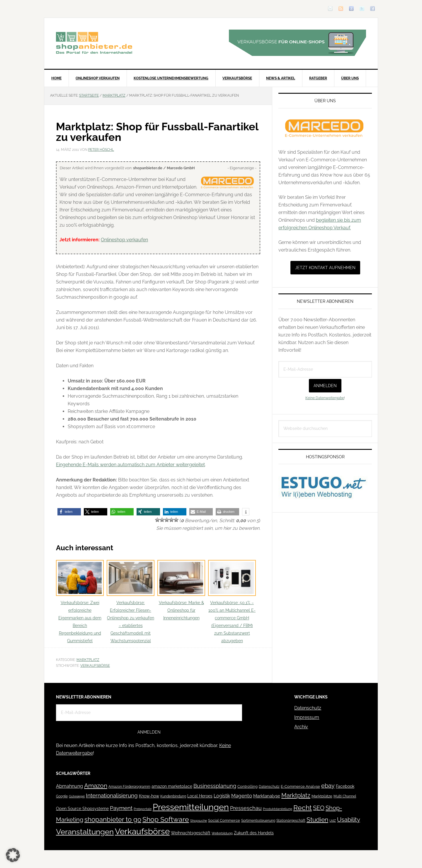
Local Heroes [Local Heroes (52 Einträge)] (200, 796)
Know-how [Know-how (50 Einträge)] (149, 796)
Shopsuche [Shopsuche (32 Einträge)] (199, 821)
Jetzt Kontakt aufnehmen (325, 268)
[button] (69, 512)
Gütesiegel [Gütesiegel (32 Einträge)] (77, 796)
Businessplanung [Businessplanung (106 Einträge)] (215, 786)
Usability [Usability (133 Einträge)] (349, 820)
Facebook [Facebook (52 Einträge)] (345, 786)
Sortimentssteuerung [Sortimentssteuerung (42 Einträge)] (258, 820)
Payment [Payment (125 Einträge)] (121, 808)
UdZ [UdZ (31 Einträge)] (333, 821)
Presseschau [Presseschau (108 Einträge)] (246, 808)
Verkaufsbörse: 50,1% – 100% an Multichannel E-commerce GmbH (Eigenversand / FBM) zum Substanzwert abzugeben (232, 602)
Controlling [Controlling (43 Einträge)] (247, 786)
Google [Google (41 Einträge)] (62, 796)
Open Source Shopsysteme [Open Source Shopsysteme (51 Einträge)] (82, 809)
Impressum (307, 717)
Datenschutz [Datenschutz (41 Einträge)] (269, 786)
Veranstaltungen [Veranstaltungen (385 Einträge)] (85, 832)
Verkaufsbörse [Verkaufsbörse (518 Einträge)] (142, 832)
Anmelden (325, 386)
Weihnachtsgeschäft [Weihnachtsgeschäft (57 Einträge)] (191, 833)
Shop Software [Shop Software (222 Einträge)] (166, 819)
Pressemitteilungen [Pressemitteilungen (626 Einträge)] (191, 807)
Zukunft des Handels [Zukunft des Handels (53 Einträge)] (254, 833)
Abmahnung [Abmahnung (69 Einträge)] (69, 786)
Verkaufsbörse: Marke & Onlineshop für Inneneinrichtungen (181, 590)
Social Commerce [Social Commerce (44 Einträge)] (224, 820)
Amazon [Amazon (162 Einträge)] (96, 786)
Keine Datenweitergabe (325, 398)
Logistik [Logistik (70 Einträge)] (222, 796)
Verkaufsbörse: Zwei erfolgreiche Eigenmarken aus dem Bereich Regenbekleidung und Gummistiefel (80, 602)
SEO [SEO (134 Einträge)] (319, 808)
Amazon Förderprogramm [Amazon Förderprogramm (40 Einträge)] (129, 787)
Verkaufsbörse (95, 666)
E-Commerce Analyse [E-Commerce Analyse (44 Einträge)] (300, 786)
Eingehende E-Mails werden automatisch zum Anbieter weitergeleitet (130, 465)
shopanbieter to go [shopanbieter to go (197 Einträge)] (113, 819)
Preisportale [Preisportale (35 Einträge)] (143, 809)
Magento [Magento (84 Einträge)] (242, 796)
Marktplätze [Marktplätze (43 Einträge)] (322, 796)
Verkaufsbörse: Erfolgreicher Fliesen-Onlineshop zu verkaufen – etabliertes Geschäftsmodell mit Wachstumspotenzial (131, 602)
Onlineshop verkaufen (124, 240)
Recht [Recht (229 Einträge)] (303, 808)
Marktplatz (88, 660)
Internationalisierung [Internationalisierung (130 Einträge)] (112, 796)
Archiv (301, 727)
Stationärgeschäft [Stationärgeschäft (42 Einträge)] (291, 820)
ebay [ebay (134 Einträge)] (328, 786)
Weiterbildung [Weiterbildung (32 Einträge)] (222, 833)
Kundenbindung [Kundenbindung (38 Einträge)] (173, 796)
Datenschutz (308, 708)
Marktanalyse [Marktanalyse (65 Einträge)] (267, 796)
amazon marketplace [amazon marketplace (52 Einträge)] (172, 786)
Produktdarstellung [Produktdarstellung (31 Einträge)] (278, 809)
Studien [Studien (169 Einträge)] (317, 820)
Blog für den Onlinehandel (94, 43)
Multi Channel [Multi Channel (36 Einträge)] (345, 796)
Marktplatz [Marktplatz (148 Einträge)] (296, 795)
